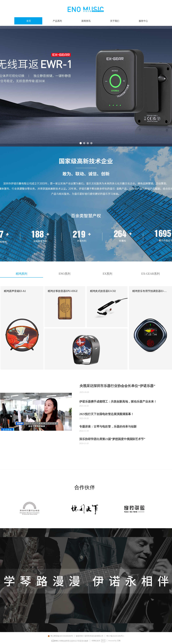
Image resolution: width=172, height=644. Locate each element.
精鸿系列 (21, 274)
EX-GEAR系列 (150, 274)
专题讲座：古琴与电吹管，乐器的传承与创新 (108, 427)
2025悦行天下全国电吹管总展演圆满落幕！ (106, 414)
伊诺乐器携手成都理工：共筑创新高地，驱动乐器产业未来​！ (118, 402)
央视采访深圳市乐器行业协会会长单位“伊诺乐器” (117, 386)
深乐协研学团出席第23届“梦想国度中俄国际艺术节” (112, 439)
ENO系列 (64, 274)
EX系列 (108, 274)
